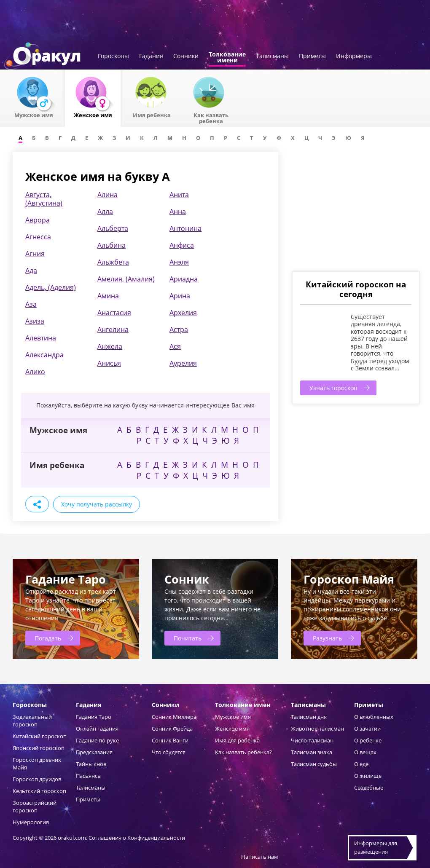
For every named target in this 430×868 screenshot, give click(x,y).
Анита (179, 195)
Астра (179, 330)
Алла (105, 212)
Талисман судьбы (314, 764)
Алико (35, 372)
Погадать (48, 638)
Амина (108, 296)
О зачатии (367, 729)
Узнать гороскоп (333, 388)
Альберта (113, 228)
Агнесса (38, 237)
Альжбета (113, 262)
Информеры (354, 56)
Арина (180, 296)
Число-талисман (312, 740)
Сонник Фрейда (172, 729)
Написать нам (260, 857)
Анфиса (182, 245)
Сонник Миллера (174, 717)
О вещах (365, 752)
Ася (175, 346)
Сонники (186, 56)
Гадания (151, 56)
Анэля (179, 262)
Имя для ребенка (237, 740)
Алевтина (41, 338)
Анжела (110, 346)
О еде (361, 764)
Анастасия (114, 313)
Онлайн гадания (97, 729)
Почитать (188, 638)
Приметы (312, 56)
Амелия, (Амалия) (126, 279)
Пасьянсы (89, 776)
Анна (178, 212)
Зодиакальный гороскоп (32, 721)
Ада (31, 271)
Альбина (112, 245)
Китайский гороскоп (40, 736)
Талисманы (272, 56)
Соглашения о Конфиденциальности (137, 838)
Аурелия (183, 363)
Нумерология (31, 822)
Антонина (185, 228)
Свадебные (369, 788)
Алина (107, 195)
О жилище (368, 776)
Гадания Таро (94, 717)
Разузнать (327, 638)
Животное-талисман (317, 729)
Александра (44, 355)
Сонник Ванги (170, 740)
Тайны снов (91, 764)
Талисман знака (312, 752)
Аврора (38, 220)
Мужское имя (233, 717)
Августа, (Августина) (44, 199)
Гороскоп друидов (37, 779)
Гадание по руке (97, 740)
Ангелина (113, 330)
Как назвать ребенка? (243, 752)
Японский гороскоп (39, 748)
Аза (31, 304)
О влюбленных (374, 717)
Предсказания (94, 752)
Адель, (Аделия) (51, 287)
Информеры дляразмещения (376, 847)
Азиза (35, 321)
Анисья (109, 363)
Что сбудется (169, 752)
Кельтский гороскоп (39, 791)
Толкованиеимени (227, 58)
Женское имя (232, 729)
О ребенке (368, 740)
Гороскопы (113, 56)
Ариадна (184, 279)
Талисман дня (309, 717)
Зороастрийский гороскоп (35, 806)
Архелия (183, 313)
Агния (35, 254)
